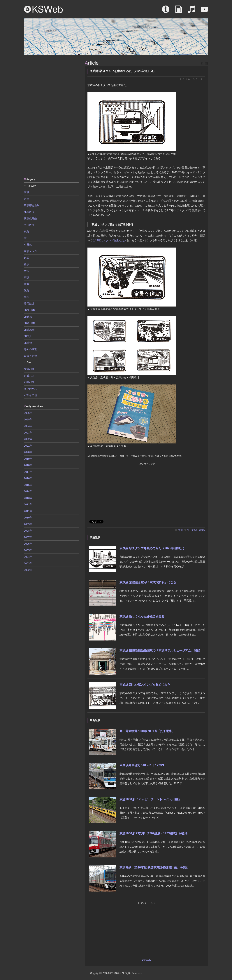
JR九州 (28, 336)
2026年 (28, 413)
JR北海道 (29, 330)
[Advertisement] (52, 116)
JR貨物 (28, 343)
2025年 (28, 419)
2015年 (28, 485)
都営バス (29, 382)
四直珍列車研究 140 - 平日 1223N (142, 765)
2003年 (28, 563)
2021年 (28, 446)
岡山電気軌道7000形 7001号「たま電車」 (147, 731)
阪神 (27, 297)
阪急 (27, 290)
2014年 (28, 491)
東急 (27, 231)
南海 (27, 284)
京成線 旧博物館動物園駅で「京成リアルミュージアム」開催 (160, 651)
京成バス (29, 376)
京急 (27, 199)
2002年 (28, 570)
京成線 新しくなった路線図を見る (142, 616)
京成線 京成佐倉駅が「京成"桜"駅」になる (148, 582)
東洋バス (29, 369)
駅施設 (202, 530)
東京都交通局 (32, 205)
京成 (180, 530)
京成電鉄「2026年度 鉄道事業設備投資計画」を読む (154, 867)
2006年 (28, 544)
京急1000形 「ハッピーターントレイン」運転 (150, 799)
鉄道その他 (30, 356)
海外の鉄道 (30, 349)
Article (179, 11)
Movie (204, 11)
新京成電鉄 (30, 218)
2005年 (28, 550)
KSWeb (43, 9)
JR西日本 (29, 323)
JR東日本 (29, 310)
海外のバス (30, 389)
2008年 (28, 531)
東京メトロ (30, 251)
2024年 (28, 426)
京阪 (27, 277)
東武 (27, 258)
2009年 (28, 524)
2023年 (28, 433)
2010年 (28, 518)
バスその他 (30, 395)
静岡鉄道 (29, 304)
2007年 (28, 537)
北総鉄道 (29, 212)
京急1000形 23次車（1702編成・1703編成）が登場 (153, 833)
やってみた (193, 530)
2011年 (28, 511)
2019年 (28, 459)
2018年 (28, 465)
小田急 (28, 245)
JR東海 (28, 317)
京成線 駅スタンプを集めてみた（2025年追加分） (153, 548)
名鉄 (27, 271)
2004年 (28, 557)
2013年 (28, 498)
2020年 (28, 452)
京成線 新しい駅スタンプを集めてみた (145, 685)
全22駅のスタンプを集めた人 (110, 240)
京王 (27, 238)
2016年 (28, 478)
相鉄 (27, 264)
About (166, 11)
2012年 (28, 504)
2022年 (28, 439)
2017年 (28, 472)
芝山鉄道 (29, 225)
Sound (191, 11)
